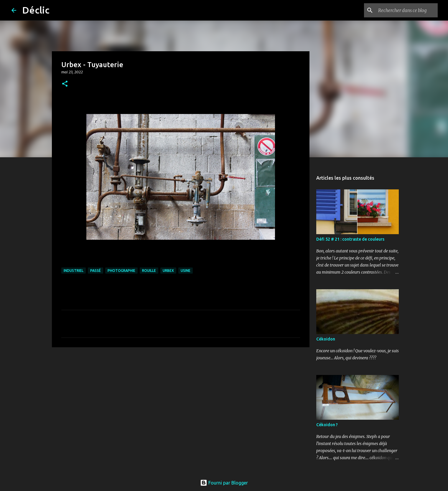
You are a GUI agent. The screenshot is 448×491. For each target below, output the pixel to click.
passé (95, 271)
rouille (149, 271)
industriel (74, 271)
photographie (121, 271)
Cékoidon (326, 339)
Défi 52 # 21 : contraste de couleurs (350, 239)
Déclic (36, 10)
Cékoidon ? (327, 425)
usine (186, 271)
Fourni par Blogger (224, 483)
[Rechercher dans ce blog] (407, 10)
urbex (168, 271)
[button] (65, 84)
